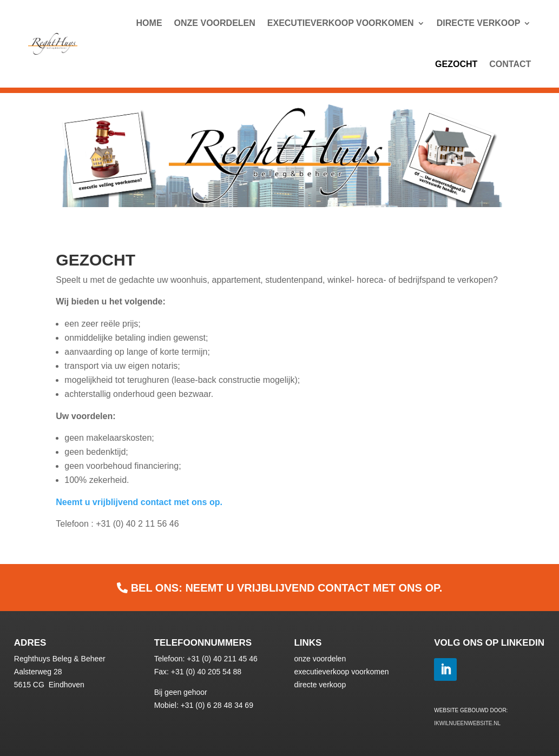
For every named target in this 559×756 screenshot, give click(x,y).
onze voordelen (320, 659)
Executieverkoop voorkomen (341, 23)
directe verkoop (320, 685)
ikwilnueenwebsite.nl (467, 723)
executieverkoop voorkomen (341, 672)
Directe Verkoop (479, 23)
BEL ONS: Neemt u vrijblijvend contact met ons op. (287, 588)
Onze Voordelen (215, 23)
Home (149, 23)
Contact (510, 64)
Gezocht (456, 64)
